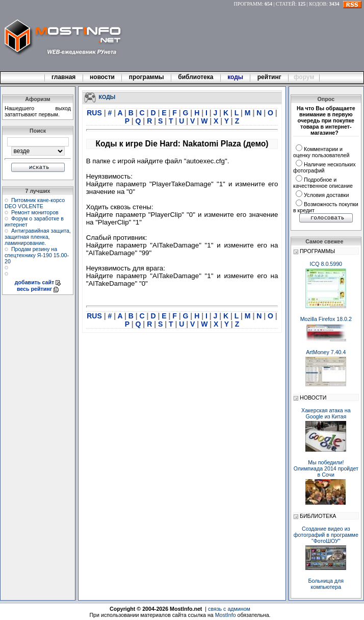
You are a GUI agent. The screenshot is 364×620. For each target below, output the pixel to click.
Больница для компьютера (326, 584)
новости (102, 77)
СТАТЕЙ (285, 4)
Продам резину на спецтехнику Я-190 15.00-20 (37, 255)
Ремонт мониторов (35, 212)
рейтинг (270, 77)
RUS (95, 113)
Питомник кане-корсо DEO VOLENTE (35, 203)
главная (64, 77)
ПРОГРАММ (248, 4)
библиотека (196, 77)
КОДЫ (107, 96)
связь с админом (229, 609)
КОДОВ (318, 4)
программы (146, 77)
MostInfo (226, 615)
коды (236, 77)
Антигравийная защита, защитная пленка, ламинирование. (38, 237)
